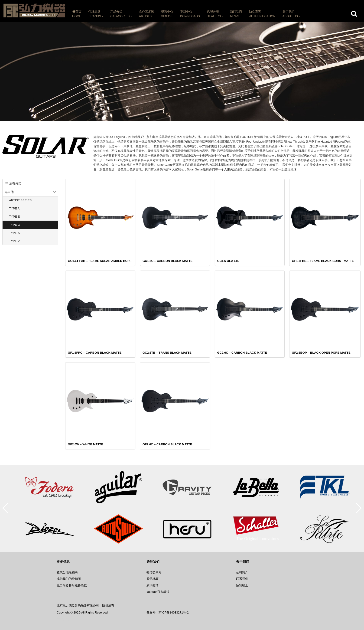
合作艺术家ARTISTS (147, 14)
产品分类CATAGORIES (121, 14)
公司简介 (242, 572)
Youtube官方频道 (158, 592)
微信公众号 (154, 572)
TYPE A (14, 208)
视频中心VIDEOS (167, 14)
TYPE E (14, 217)
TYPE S (14, 233)
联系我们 (242, 579)
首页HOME (77, 14)
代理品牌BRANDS (96, 14)
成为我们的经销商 (69, 579)
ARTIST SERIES (20, 200)
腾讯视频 (153, 579)
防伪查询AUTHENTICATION (262, 14)
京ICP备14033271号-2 (174, 612)
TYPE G (15, 225)
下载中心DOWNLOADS (190, 14)
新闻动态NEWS (236, 14)
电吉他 (9, 192)
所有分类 (13, 183)
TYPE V (14, 241)
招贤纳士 (242, 585)
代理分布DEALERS (215, 14)
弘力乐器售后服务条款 (72, 585)
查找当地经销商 (67, 572)
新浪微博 (153, 585)
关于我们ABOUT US (291, 14)
